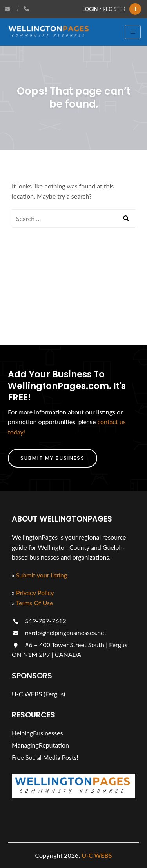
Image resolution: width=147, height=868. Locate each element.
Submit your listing (42, 575)
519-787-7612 (39, 621)
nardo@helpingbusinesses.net (59, 632)
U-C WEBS (97, 855)
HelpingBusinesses (37, 733)
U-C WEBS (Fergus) (38, 694)
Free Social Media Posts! (45, 757)
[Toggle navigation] (133, 32)
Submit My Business (53, 458)
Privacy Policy (35, 593)
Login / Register (104, 9)
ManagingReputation (40, 745)
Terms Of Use (35, 603)
